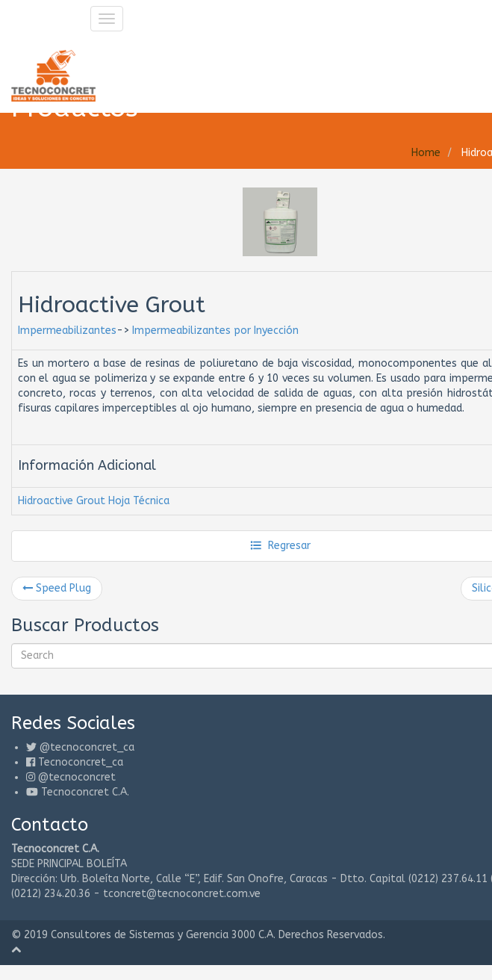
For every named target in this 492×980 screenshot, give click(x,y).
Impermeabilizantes (67, 331)
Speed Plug (57, 588)
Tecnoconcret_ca (81, 762)
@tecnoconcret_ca (87, 747)
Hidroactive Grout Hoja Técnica (94, 501)
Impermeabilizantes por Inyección (215, 331)
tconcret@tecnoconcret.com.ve (182, 894)
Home (426, 153)
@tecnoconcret (77, 777)
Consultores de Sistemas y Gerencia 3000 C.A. (163, 935)
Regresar (280, 546)
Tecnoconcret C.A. (85, 792)
